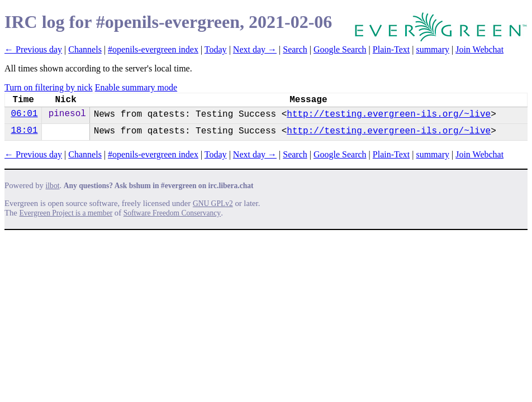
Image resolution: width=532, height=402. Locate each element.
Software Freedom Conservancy (172, 213)
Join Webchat (479, 49)
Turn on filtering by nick (49, 87)
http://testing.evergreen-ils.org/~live (389, 114)
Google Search (340, 49)
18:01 (24, 131)
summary (433, 49)
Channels (85, 49)
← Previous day (33, 49)
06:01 (24, 114)
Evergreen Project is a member (66, 213)
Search (295, 49)
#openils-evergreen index (153, 49)
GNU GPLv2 (213, 204)
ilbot (53, 186)
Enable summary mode (136, 87)
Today (216, 49)
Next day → (255, 49)
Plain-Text (391, 49)
